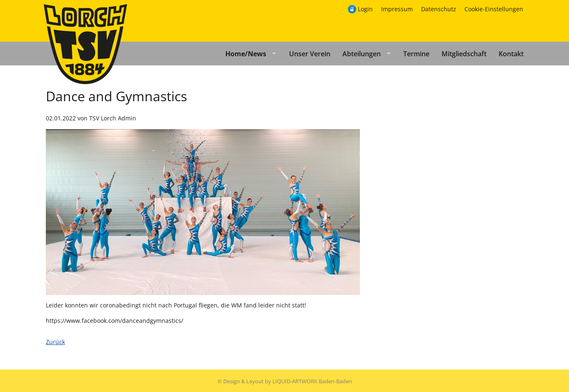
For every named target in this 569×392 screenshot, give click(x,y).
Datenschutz (439, 9)
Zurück (55, 342)
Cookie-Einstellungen (494, 9)
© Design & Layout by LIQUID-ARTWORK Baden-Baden (285, 381)
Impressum (397, 9)
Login (365, 9)
